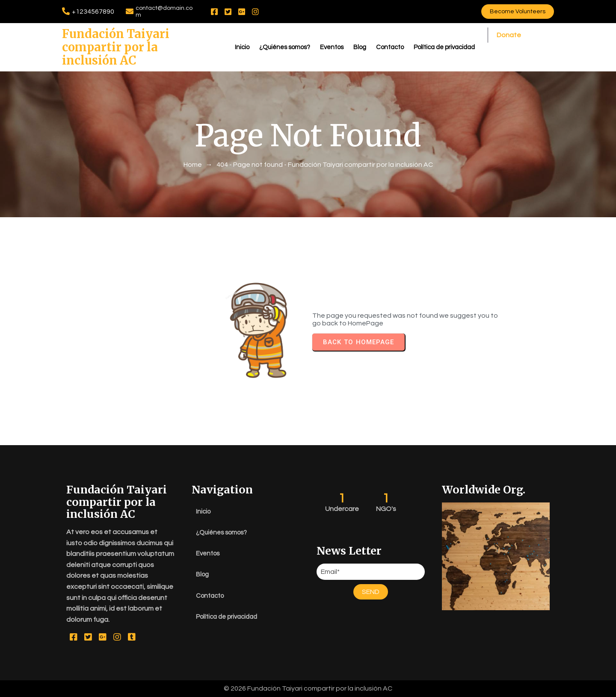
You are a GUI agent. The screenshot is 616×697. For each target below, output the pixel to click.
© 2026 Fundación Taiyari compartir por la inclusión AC (308, 688)
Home (193, 165)
